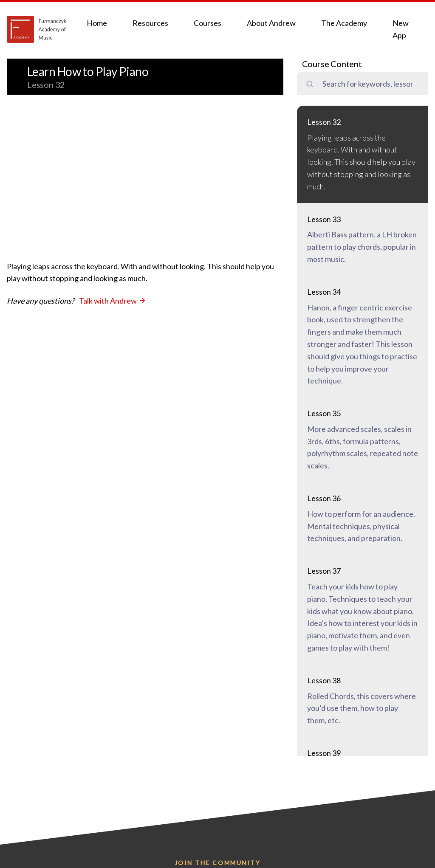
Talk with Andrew (113, 301)
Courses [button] (208, 23)
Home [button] (97, 23)
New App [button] (401, 29)
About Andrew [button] (271, 23)
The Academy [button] (344, 23)
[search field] (371, 84)
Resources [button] (150, 23)
